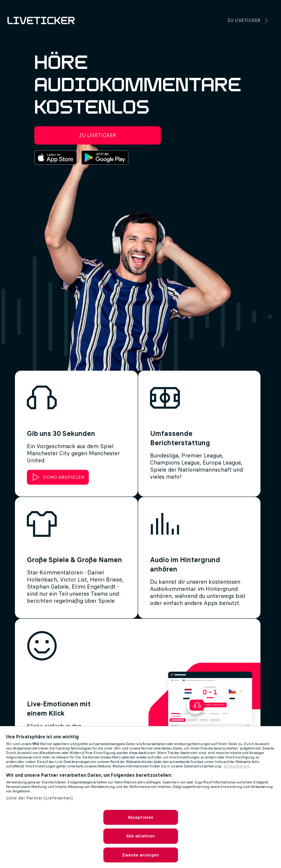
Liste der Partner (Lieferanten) (39, 798)
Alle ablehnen (141, 836)
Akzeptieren (140, 817)
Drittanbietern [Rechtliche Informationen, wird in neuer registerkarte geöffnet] (237, 766)
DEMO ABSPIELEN (64, 477)
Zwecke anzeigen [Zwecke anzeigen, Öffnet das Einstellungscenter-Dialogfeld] (140, 855)
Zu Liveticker (244, 20)
